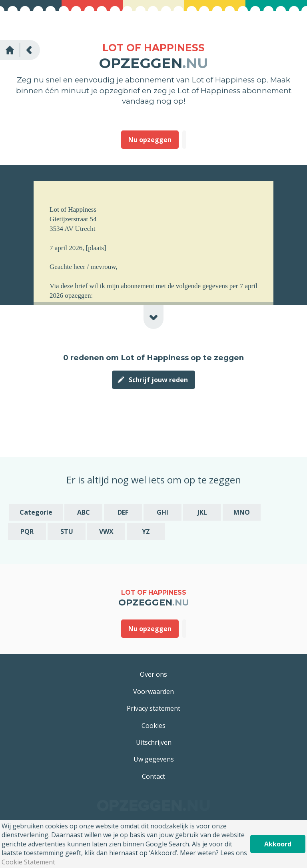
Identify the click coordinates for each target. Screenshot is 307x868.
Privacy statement (153, 708)
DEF (123, 512)
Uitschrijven (154, 742)
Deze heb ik (184, 140)
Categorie (36, 512)
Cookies (153, 726)
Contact (153, 776)
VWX (106, 531)
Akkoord (278, 844)
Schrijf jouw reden (158, 380)
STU (67, 531)
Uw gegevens (154, 759)
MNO (242, 512)
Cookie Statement (28, 862)
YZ (146, 531)
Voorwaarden (153, 692)
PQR (27, 531)
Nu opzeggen (150, 140)
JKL (202, 512)
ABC (84, 512)
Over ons (153, 674)
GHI (162, 512)
